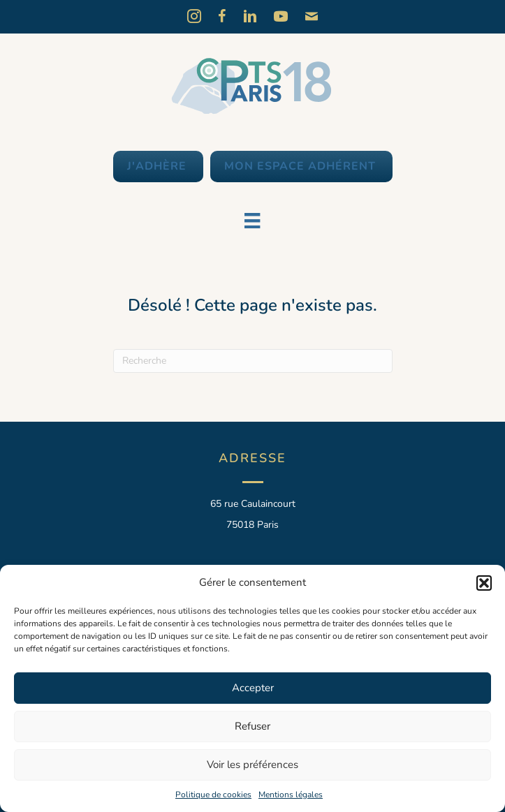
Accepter (253, 688)
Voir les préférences (252, 765)
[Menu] (252, 221)
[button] (484, 583)
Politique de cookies (213, 795)
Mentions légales (291, 795)
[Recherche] (253, 361)
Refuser (252, 726)
